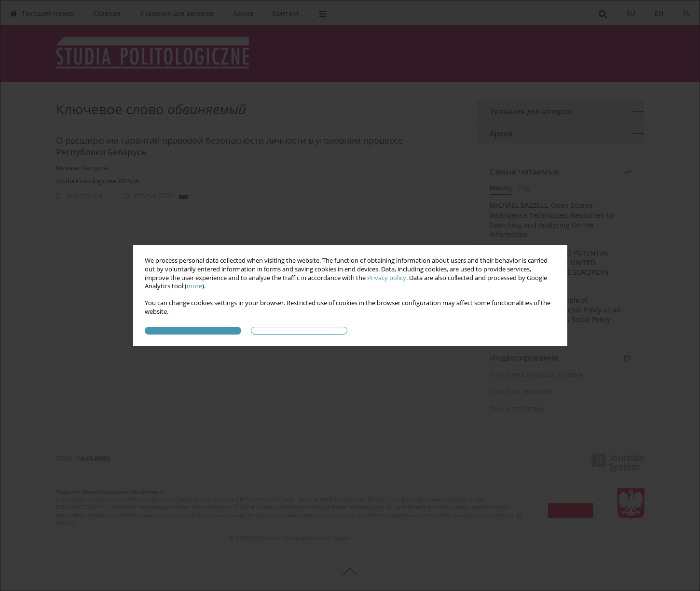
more (194, 286)
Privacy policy (387, 278)
